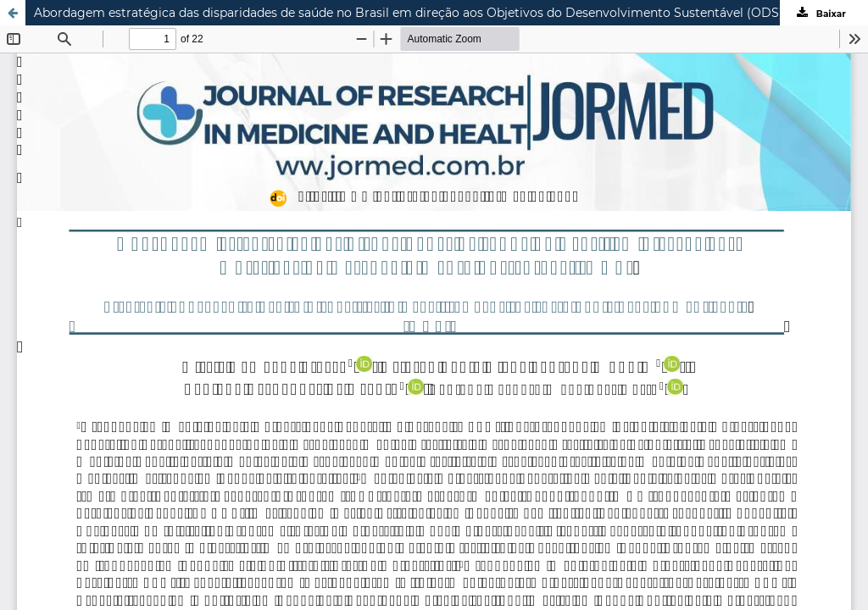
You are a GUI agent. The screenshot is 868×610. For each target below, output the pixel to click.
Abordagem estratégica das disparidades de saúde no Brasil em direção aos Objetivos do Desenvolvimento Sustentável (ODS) (409, 13)
